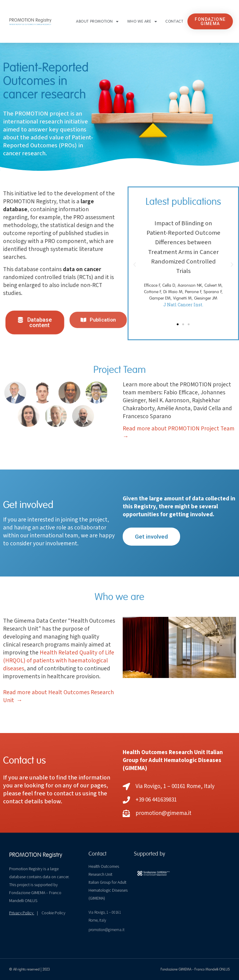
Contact (174, 21)
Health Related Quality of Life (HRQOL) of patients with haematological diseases (59, 661)
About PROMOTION (97, 22)
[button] (210, 21)
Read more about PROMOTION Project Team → (179, 433)
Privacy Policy (22, 913)
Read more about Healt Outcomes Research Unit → (58, 696)
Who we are (142, 22)
